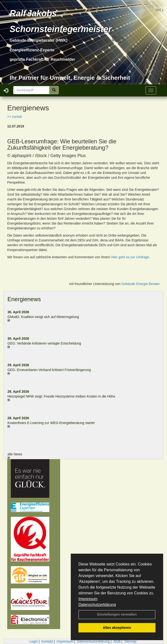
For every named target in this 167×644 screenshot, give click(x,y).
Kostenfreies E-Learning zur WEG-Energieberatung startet (51, 423)
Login (34, 641)
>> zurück (15, 117)
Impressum (88, 599)
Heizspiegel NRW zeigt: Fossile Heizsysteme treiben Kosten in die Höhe (61, 396)
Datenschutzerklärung (97, 605)
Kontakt (47, 641)
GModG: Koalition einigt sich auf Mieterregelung (43, 317)
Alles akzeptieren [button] (117, 628)
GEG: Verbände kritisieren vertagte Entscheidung (44, 343)
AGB (117, 641)
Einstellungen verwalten (117, 614)
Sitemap (130, 641)
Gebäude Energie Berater (141, 284)
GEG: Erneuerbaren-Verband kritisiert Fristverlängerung (50, 370)
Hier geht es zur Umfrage (130, 257)
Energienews (24, 299)
